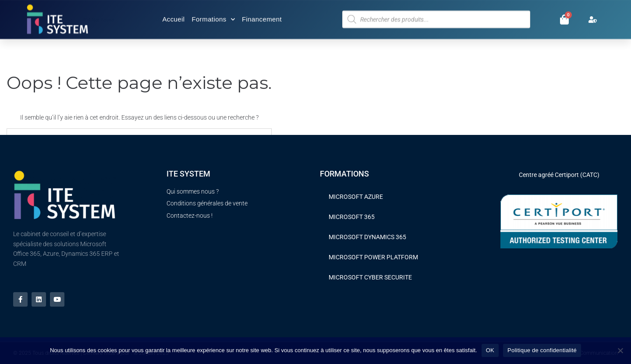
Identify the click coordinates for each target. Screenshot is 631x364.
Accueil (173, 18)
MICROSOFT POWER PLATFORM (373, 257)
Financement (262, 18)
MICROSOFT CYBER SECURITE (370, 277)
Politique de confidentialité (542, 350)
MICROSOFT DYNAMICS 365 (367, 237)
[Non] (620, 350)
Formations (213, 18)
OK (490, 350)
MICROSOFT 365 (352, 217)
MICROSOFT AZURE (356, 197)
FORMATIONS (344, 174)
